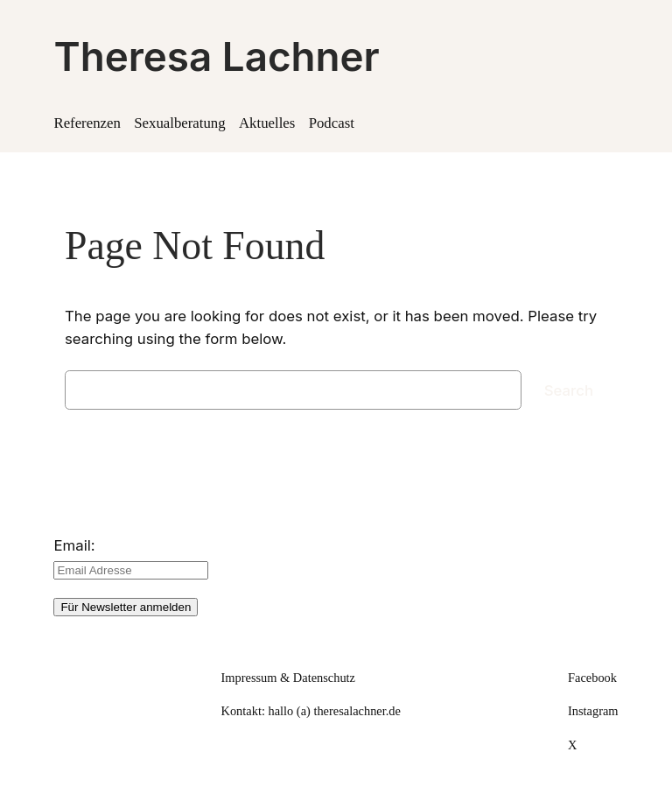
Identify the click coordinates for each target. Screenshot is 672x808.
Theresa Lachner (216, 56)
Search (569, 390)
